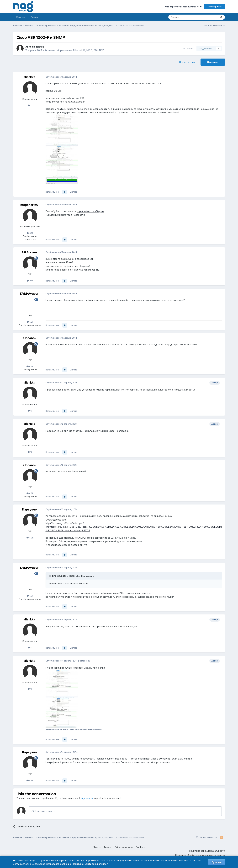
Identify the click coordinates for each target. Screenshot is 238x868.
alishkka (39, 47)
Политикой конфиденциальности (91, 864)
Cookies (140, 847)
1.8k (30, 322)
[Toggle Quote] (50, 576)
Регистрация (215, 6)
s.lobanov (29, 338)
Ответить (213, 62)
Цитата (74, 192)
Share (188, 49)
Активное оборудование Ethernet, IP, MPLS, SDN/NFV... (75, 50)
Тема (108, 847)
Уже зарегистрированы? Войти (183, 7)
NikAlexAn (29, 252)
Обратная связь (124, 847)
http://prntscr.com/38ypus (90, 211)
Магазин (21, 17)
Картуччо (29, 509)
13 (30, 105)
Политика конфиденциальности (207, 851)
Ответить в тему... (43, 811)
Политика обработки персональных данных (200, 855)
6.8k (30, 366)
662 (30, 233)
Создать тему (187, 62)
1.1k (30, 281)
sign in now (87, 798)
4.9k (30, 538)
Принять (217, 862)
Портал (35, 17)
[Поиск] (184, 17)
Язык (97, 847)
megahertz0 (29, 205)
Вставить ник (52, 192)
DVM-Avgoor (29, 294)
